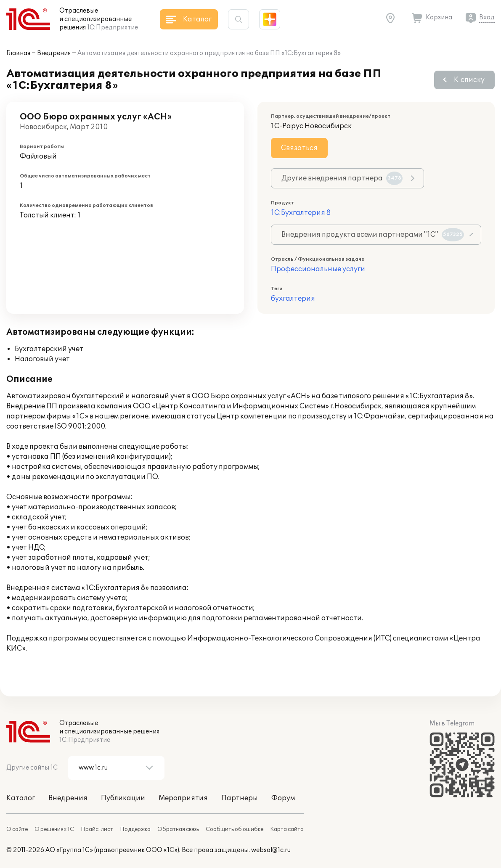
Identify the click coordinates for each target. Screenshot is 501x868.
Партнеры (240, 798)
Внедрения (54, 53)
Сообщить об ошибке (235, 829)
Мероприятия (183, 798)
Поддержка (135, 829)
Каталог (21, 798)
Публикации (123, 798)
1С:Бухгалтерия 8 (301, 213)
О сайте (17, 829)
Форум (283, 798)
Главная (18, 53)
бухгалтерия (293, 299)
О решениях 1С (54, 829)
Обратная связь (178, 829)
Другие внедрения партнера (342, 178)
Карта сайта (287, 829)
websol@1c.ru (271, 850)
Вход (487, 17)
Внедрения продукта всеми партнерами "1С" (373, 235)
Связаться (299, 148)
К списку (469, 80)
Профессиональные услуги (318, 269)
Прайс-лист (97, 829)
